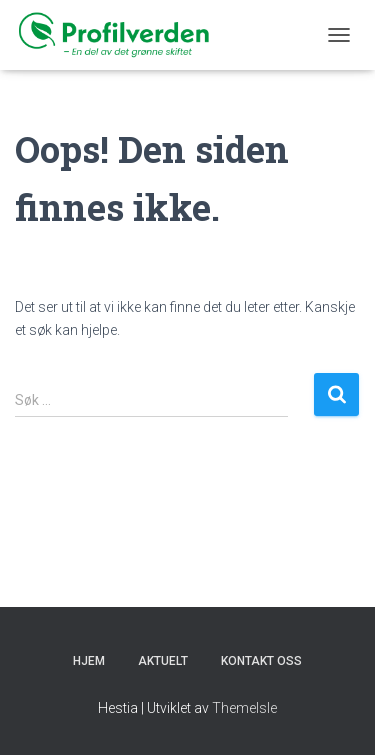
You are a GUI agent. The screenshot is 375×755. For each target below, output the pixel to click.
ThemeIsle (244, 708)
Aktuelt (163, 661)
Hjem (89, 661)
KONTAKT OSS (261, 661)
